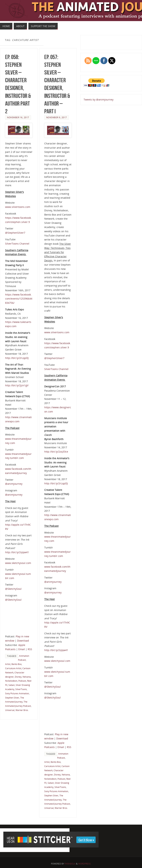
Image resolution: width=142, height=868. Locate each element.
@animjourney (14, 484)
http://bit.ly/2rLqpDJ (17, 358)
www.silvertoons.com (18, 207)
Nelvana (27, 677)
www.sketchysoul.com (18, 563)
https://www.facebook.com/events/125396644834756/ (19, 299)
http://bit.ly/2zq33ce (56, 452)
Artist (8, 664)
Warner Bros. (22, 710)
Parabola (70, 864)
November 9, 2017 (57, 117)
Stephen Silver (12, 698)
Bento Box (16, 664)
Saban (12, 685)
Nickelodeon (11, 681)
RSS (30, 649)
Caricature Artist (13, 668)
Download (23, 641)
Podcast (22, 681)
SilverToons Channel (17, 244)
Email (22, 649)
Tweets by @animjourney (99, 100)
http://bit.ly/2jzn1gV (17, 385)
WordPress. (85, 864)
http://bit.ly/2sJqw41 (17, 552)
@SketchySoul (13, 589)
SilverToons (21, 689)
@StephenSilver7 (15, 233)
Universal (10, 710)
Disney (18, 677)
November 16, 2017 (18, 117)
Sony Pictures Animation (17, 693)
